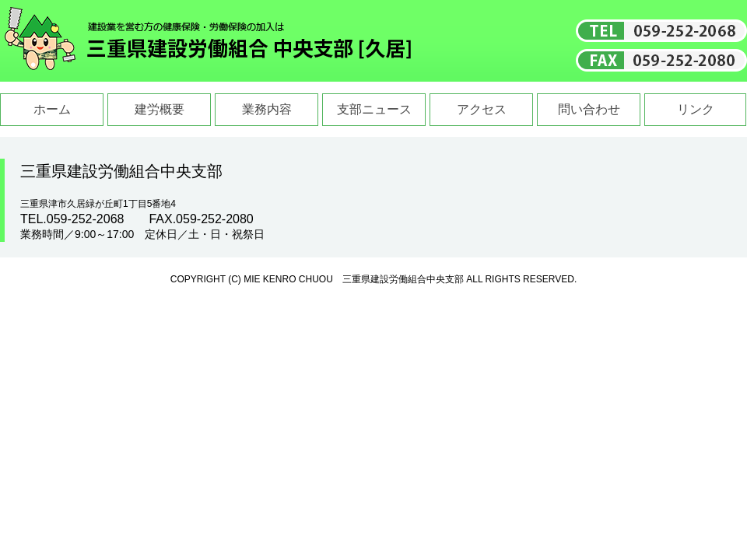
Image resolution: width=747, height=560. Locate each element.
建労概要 (160, 109)
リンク (696, 109)
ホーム (52, 109)
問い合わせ (589, 109)
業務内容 (267, 109)
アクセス (482, 109)
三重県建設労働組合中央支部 (209, 41)
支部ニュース (374, 109)
